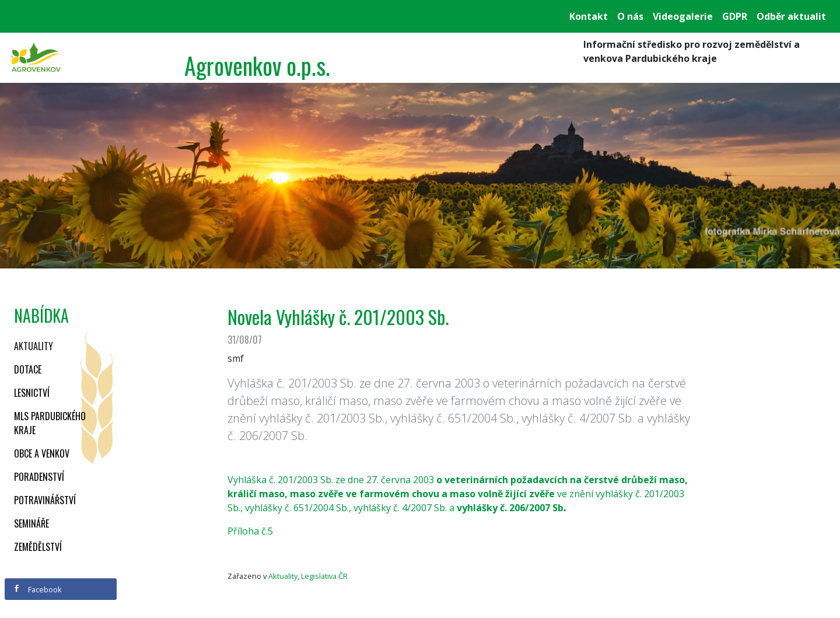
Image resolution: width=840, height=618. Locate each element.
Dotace (28, 369)
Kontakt (589, 16)
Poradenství (39, 477)
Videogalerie (683, 16)
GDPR (735, 16)
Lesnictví (32, 393)
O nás (630, 16)
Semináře (32, 523)
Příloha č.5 (250, 531)
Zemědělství (38, 547)
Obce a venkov (42, 453)
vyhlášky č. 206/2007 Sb (510, 508)
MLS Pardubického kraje (50, 423)
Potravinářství (45, 500)
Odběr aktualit (791, 16)
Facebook (37, 589)
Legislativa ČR (324, 576)
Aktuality (34, 346)
